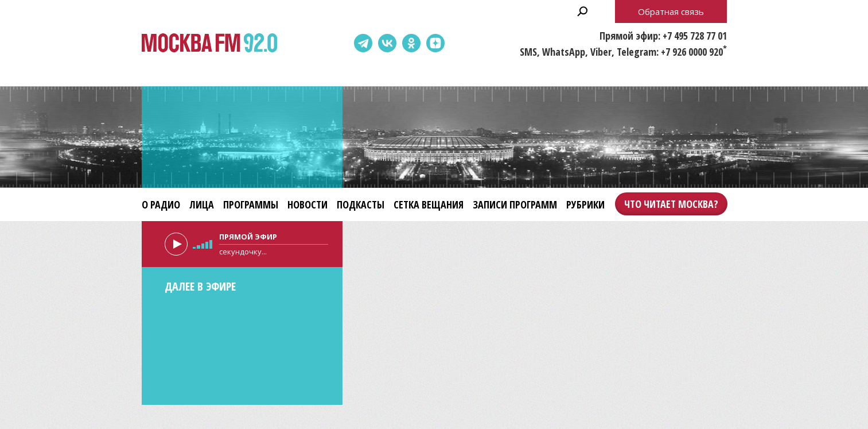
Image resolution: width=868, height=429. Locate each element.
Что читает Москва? (671, 204)
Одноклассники (411, 43)
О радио (161, 204)
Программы (251, 204)
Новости (308, 204)
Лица (202, 204)
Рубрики (585, 204)
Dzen (435, 43)
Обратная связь (671, 11)
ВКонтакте (387, 43)
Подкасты (361, 204)
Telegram (363, 43)
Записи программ (515, 204)
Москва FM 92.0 (209, 43)
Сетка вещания (429, 204)
